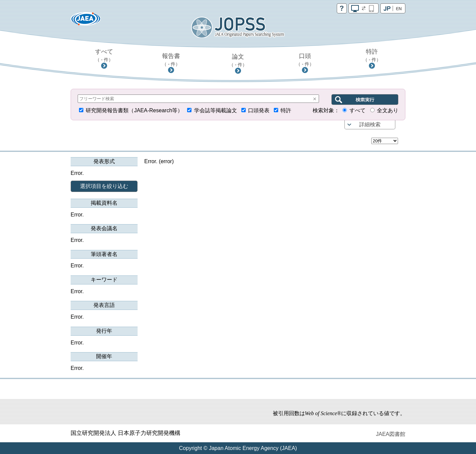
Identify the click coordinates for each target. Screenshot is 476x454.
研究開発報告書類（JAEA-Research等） (134, 110)
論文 (238, 60)
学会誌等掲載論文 (216, 110)
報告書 (171, 60)
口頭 (305, 60)
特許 (372, 55)
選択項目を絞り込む (104, 186)
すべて (104, 55)
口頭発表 (259, 110)
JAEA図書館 (391, 434)
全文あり (388, 110)
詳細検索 (370, 124)
